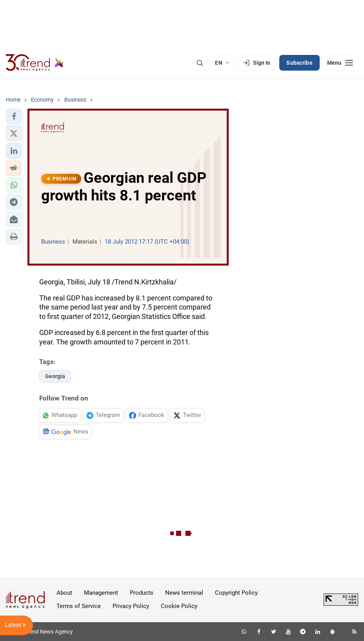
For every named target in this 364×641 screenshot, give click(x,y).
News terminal (184, 593)
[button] (14, 117)
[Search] (200, 63)
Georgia (55, 376)
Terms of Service (79, 606)
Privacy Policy (131, 606)
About (64, 593)
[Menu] (340, 63)
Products (142, 593)
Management (101, 593)
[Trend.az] (35, 63)
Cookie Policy (179, 606)
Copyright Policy (236, 593)
